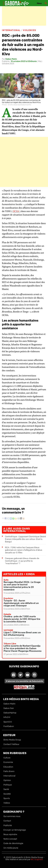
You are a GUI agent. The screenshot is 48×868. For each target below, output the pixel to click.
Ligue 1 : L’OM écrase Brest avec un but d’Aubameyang (22, 634)
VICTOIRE (8, 630)
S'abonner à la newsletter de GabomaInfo (25, 681)
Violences (30, 30)
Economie (8, 762)
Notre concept (10, 839)
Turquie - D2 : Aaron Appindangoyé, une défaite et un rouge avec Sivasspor (21, 603)
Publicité (8, 825)
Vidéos (7, 803)
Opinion (7, 780)
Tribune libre (10, 643)
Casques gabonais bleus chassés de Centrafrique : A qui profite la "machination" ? (22, 561)
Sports (7, 798)
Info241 (7, 717)
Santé (6, 789)
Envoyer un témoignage (15, 830)
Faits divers (9, 771)
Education (8, 767)
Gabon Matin (11, 59)
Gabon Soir (9, 708)
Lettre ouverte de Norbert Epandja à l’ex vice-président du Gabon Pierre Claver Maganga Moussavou (23, 648)
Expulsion (8, 598)
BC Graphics (37, 859)
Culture (7, 758)
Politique (8, 785)
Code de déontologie (13, 843)
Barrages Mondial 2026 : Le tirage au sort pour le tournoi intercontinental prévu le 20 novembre (22, 586)
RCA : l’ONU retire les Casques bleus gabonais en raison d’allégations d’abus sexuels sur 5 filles (24, 550)
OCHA (16, 211)
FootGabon (9, 726)
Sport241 (8, 722)
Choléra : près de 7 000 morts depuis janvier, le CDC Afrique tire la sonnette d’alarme (22, 619)
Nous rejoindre (10, 834)
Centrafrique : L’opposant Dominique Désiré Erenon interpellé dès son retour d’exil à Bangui (25, 539)
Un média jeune (11, 848)
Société (7, 794)
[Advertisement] (24, 16)
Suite (6, 580)
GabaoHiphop (10, 713)
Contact (7, 821)
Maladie (7, 614)
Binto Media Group (12, 740)
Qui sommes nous (12, 816)
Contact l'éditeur (11, 744)
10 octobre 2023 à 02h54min (24, 61)
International (11, 30)
